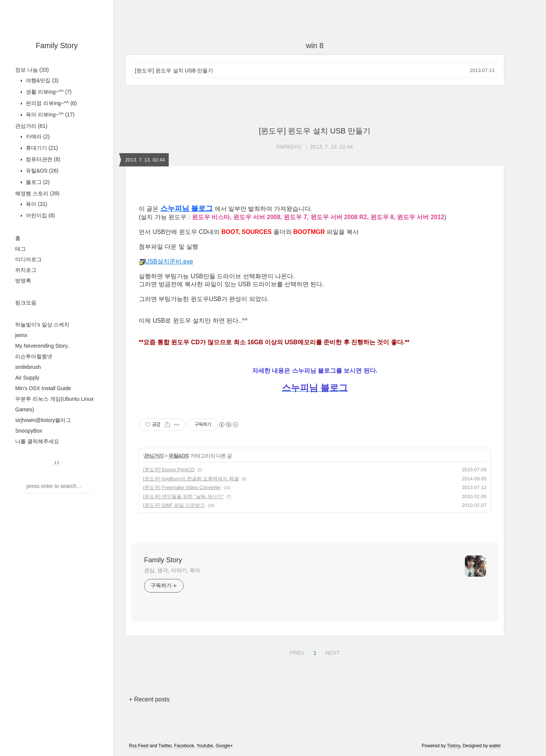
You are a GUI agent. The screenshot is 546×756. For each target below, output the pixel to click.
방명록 (23, 281)
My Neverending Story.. (43, 346)
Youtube (205, 746)
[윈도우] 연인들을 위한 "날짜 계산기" (183, 496)
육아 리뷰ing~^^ (49, 114)
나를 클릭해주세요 (37, 441)
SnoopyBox (29, 431)
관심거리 (31, 126)
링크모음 (26, 303)
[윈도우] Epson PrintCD (169, 470)
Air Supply (27, 378)
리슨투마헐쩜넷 (34, 356)
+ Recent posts (149, 699)
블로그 (37, 182)
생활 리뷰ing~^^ (48, 92)
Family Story (57, 45)
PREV (296, 652)
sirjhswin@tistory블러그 (43, 420)
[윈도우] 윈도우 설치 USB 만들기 (174, 71)
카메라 (37, 136)
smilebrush (28, 367)
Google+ (224, 746)
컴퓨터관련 (42, 159)
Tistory (454, 746)
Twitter (165, 746)
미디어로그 (28, 259)
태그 (20, 249)
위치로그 (26, 270)
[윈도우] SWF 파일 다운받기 (174, 505)
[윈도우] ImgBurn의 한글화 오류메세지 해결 (191, 479)
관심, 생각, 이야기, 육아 (172, 570)
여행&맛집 (41, 80)
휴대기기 (41, 148)
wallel (495, 746)
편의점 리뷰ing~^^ (51, 103)
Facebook (184, 746)
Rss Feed (139, 746)
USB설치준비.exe (166, 261)
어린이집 (40, 215)
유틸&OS (41, 171)
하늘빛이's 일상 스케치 (42, 325)
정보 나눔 (32, 70)
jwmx (21, 335)
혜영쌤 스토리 (37, 193)
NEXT (331, 652)
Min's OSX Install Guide (43, 388)
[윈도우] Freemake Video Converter (182, 487)
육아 (36, 204)
